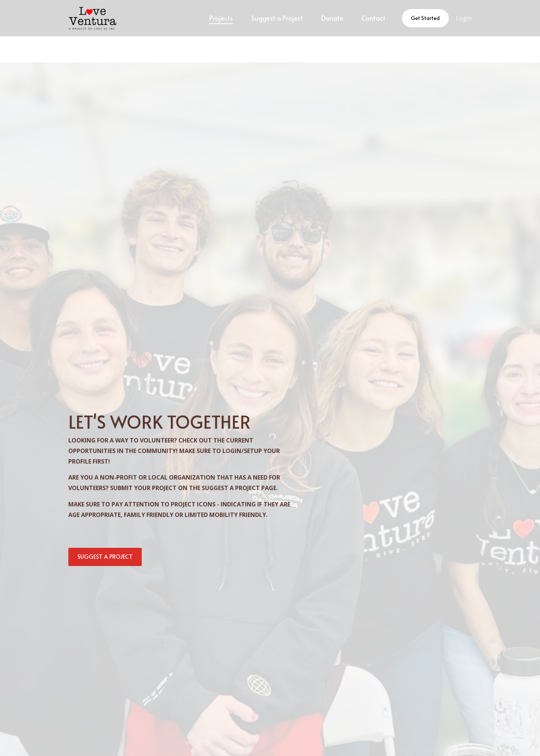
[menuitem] (221, 18)
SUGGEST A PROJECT (105, 556)
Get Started (425, 18)
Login (464, 18)
